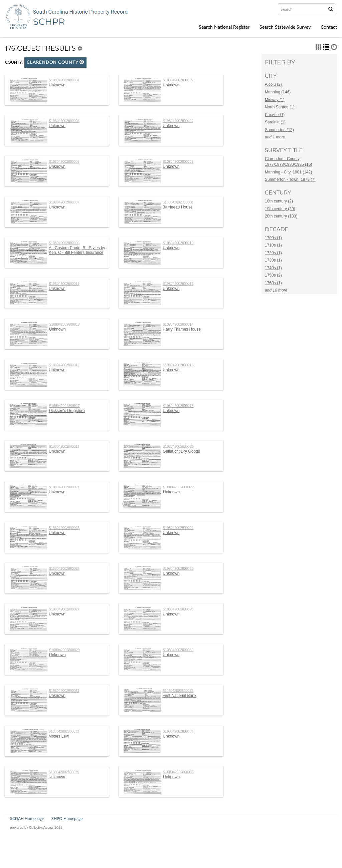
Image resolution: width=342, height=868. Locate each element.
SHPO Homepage (67, 819)
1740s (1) (273, 268)
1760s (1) (273, 283)
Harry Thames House (182, 329)
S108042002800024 (178, 528)
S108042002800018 (178, 406)
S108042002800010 (178, 243)
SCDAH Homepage (27, 819)
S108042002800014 (178, 324)
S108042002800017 (64, 406)
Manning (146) (278, 92)
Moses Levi (59, 736)
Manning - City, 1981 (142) (288, 172)
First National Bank (180, 696)
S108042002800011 (64, 284)
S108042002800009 (64, 243)
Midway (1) (275, 100)
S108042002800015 (64, 365)
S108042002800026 (178, 569)
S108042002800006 (178, 162)
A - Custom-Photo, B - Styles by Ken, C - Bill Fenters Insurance (77, 250)
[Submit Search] (331, 9)
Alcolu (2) (273, 84)
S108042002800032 (178, 691)
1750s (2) (273, 275)
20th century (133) (281, 216)
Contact (329, 27)
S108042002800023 (64, 528)
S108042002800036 (178, 772)
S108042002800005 (64, 162)
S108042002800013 (64, 324)
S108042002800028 (178, 609)
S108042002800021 (64, 487)
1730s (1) (273, 260)
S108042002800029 (64, 650)
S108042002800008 (178, 202)
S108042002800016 (178, 365)
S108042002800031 (64, 691)
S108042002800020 (178, 447)
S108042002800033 (64, 731)
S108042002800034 (178, 731)
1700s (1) (273, 238)
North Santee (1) (280, 107)
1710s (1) (273, 245)
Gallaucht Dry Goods (181, 451)
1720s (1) (273, 253)
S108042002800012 (178, 284)
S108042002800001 (64, 80)
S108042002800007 (64, 202)
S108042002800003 (64, 121)
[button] (82, 62)
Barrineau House (178, 207)
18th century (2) (279, 201)
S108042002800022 (178, 487)
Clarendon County (55, 62)
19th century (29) (280, 209)
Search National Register (224, 27)
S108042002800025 (64, 569)
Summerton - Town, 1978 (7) (290, 179)
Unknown (57, 85)
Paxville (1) (275, 115)
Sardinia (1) (275, 122)
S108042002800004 (178, 121)
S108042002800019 (64, 447)
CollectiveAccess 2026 (46, 828)
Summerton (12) (279, 130)
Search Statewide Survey (285, 27)
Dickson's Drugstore (67, 411)
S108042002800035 (64, 772)
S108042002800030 (178, 650)
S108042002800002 (178, 80)
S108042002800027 (64, 609)
